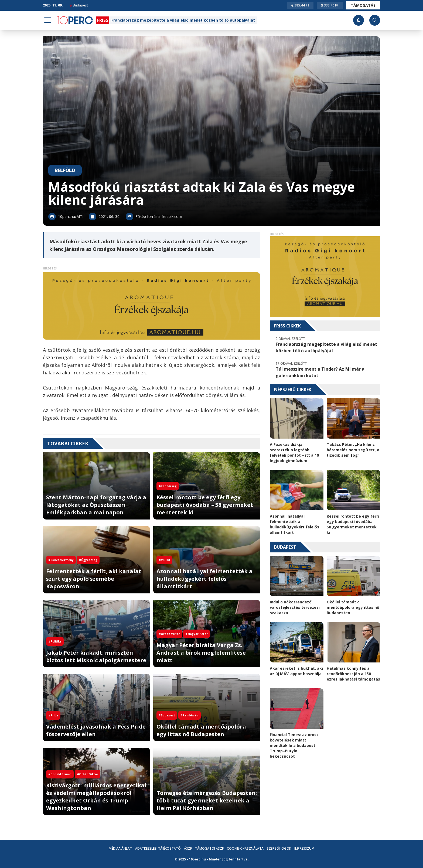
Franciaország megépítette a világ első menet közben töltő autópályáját (183, 20)
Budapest (79, 5)
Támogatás (363, 5)
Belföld (65, 170)
